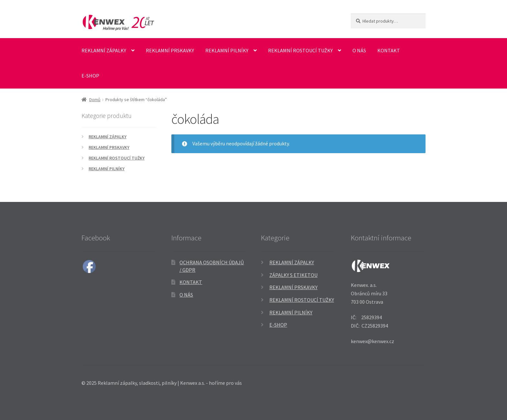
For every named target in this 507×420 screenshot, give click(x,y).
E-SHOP (90, 76)
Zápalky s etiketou (293, 275)
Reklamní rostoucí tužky (300, 50)
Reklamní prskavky (170, 50)
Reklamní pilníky (227, 50)
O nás (359, 50)
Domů (95, 100)
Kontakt (389, 50)
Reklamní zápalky (104, 50)
